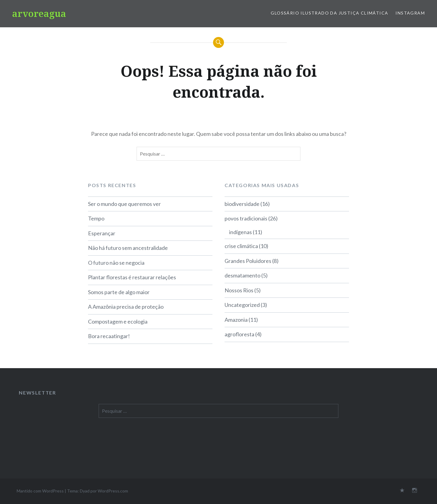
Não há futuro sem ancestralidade (128, 248)
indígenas (241, 232)
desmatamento (242, 275)
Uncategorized (242, 305)
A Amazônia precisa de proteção (126, 307)
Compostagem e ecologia (118, 321)
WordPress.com (113, 491)
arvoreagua (39, 13)
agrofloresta (239, 334)
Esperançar (102, 233)
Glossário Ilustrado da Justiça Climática (329, 13)
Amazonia (236, 320)
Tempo (96, 218)
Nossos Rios (239, 290)
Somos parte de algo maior (119, 292)
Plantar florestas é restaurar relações (132, 277)
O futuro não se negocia (116, 263)
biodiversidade (242, 204)
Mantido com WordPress (40, 491)
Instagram (410, 13)
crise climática (241, 246)
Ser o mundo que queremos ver (124, 204)
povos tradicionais (246, 218)
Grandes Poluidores (248, 261)
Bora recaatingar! (109, 336)
